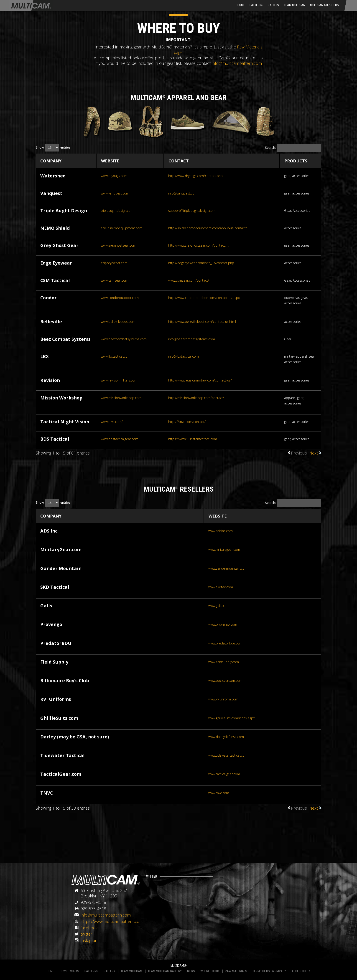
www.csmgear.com (115, 280)
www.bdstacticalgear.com (120, 439)
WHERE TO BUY (210, 971)
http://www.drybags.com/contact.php (195, 176)
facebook (89, 928)
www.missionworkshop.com (121, 398)
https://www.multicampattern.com (112, 921)
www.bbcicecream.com (225, 681)
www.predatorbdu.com (225, 643)
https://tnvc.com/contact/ (187, 422)
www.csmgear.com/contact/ (189, 280)
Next (314, 453)
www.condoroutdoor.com (120, 298)
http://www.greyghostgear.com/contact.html (200, 245)
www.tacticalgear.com (224, 774)
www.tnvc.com (219, 793)
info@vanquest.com (183, 193)
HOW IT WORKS (69, 971)
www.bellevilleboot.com (118, 322)
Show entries (53, 148)
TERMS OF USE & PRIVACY (269, 971)
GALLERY (109, 971)
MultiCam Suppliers (324, 5)
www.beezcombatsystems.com (124, 339)
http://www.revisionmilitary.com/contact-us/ (200, 380)
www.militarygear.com (224, 549)
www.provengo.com (223, 624)
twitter (86, 934)
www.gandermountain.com (228, 568)
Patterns (256, 5)
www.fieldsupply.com (224, 662)
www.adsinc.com (221, 531)
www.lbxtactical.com (116, 356)
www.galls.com (219, 606)
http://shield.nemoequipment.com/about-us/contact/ (208, 228)
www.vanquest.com (115, 193)
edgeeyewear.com (114, 263)
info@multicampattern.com (237, 63)
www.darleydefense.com (226, 737)
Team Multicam (295, 5)
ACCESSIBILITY (301, 971)
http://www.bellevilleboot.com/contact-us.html (202, 322)
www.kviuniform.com (223, 699)
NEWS (191, 971)
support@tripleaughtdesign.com (192, 211)
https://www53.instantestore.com (193, 439)
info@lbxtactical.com (184, 356)
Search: (293, 148)
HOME (241, 5)
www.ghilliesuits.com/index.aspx (232, 718)
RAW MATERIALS (236, 971)
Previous (299, 453)
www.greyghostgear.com (119, 245)
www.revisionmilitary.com (119, 380)
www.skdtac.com (221, 587)
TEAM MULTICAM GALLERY (165, 971)
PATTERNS (91, 971)
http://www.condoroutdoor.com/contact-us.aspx (204, 298)
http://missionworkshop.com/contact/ (196, 398)
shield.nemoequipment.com (122, 228)
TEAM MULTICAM (131, 971)
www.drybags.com (114, 176)
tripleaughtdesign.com (117, 211)
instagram (90, 940)
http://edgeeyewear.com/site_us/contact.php (201, 263)
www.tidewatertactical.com (228, 755)
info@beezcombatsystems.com (192, 339)
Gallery (274, 5)
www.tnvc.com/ (112, 422)
